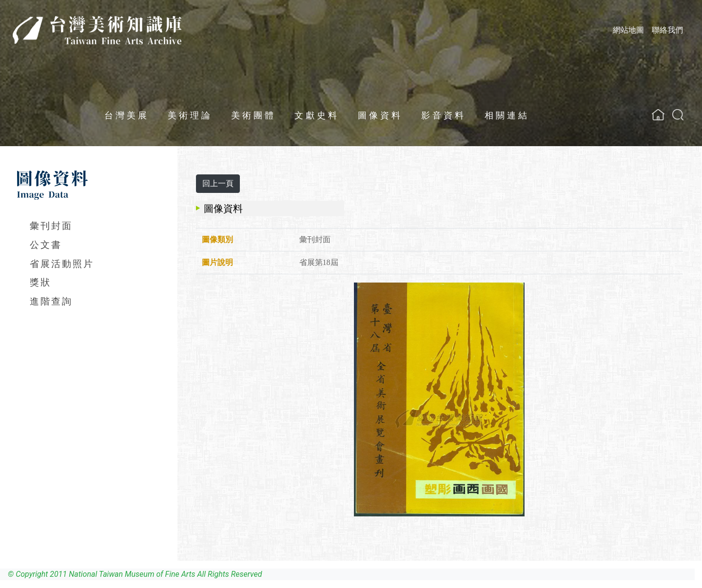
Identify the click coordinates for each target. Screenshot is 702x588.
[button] (678, 115)
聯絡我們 (667, 30)
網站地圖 (628, 30)
